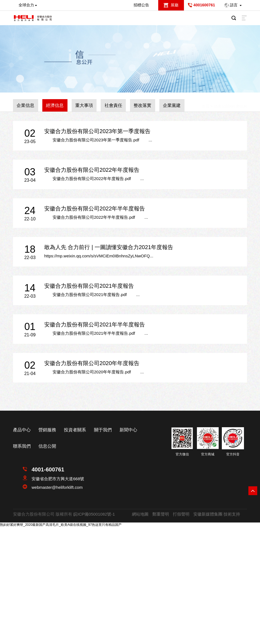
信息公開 (222, 101)
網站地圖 (140, 514)
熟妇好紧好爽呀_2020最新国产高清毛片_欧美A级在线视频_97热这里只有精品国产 (61, 525)
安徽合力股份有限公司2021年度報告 (89, 286)
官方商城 (208, 454)
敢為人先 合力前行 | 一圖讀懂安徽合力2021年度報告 (109, 247)
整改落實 (142, 105)
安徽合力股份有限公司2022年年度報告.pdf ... (94, 179)
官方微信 (182, 454)
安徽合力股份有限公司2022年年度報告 (92, 170)
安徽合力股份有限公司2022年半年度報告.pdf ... (96, 217)
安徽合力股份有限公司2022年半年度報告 (95, 208)
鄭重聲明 (161, 514)
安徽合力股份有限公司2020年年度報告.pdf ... (94, 372)
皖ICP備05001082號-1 (94, 514)
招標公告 (141, 5)
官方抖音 (233, 454)
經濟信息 (55, 105)
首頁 (206, 101)
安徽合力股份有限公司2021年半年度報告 (95, 324)
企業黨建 (172, 105)
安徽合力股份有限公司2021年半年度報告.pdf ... (96, 333)
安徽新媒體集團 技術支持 (217, 514)
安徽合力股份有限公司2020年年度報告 (92, 363)
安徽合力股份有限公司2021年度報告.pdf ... (92, 295)
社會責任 (113, 105)
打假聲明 (181, 514)
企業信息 (25, 105)
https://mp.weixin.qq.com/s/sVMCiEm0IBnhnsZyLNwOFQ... (99, 256)
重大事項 (84, 105)
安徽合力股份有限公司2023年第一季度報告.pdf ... (98, 140)
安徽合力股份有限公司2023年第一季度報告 (97, 131)
